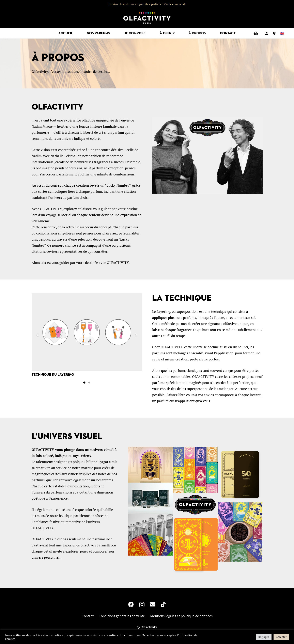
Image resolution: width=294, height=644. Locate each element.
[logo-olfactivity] (147, 18)
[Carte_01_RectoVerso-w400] (195, 545)
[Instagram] (142, 605)
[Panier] (256, 33)
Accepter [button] (281, 637)
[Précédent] (38, 335)
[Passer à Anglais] (283, 33)
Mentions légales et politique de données (181, 616)
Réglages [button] (264, 637)
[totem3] (150, 465)
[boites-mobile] (150, 498)
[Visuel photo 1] (240, 532)
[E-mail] (153, 604)
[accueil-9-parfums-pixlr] (150, 535)
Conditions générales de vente (122, 616)
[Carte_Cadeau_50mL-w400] (240, 475)
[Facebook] (131, 604)
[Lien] (267, 33)
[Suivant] (136, 335)
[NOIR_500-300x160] (195, 505)
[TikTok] (163, 604)
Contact (88, 616)
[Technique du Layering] (87, 335)
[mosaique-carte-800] (195, 470)
